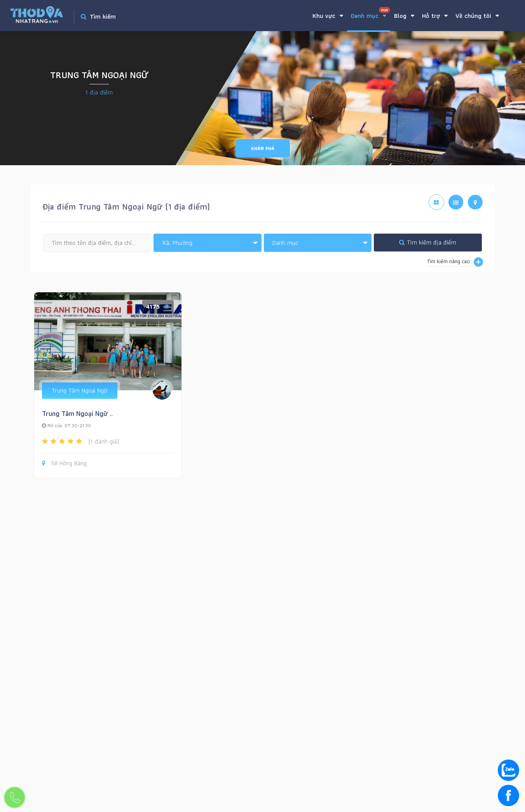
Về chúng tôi (477, 16)
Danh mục (371, 14)
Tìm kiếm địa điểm (428, 242)
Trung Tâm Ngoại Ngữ (80, 390)
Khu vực (328, 16)
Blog (404, 16)
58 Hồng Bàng (64, 464)
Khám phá (263, 148)
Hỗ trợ (435, 16)
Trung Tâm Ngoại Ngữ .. (77, 413)
